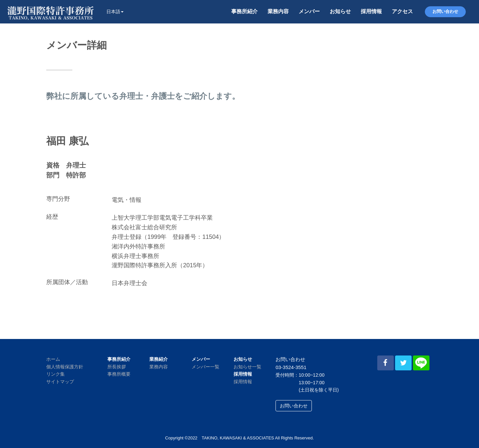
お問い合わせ (445, 11)
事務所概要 (119, 374)
